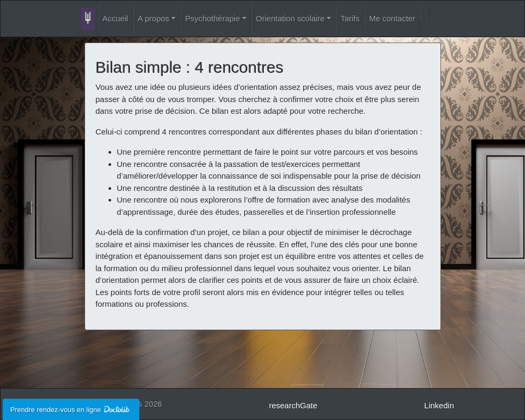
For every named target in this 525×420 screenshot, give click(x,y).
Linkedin (439, 405)
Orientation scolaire (290, 18)
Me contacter (392, 18)
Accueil (115, 18)
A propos (153, 18)
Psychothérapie (212, 18)
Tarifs (350, 18)
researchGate (293, 405)
